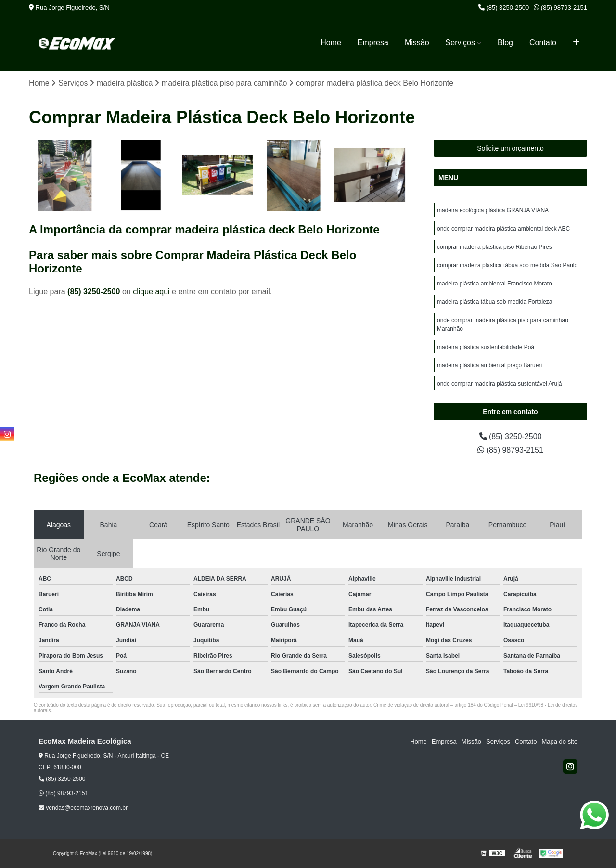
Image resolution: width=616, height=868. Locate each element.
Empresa (373, 43)
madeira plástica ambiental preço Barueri (489, 365)
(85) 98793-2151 (560, 7)
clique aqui (151, 291)
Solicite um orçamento (510, 148)
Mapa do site (559, 742)
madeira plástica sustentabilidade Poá (486, 347)
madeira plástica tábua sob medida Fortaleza (494, 302)
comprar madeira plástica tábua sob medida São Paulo (507, 265)
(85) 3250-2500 (504, 7)
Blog (505, 43)
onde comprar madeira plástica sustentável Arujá (499, 384)
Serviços (460, 43)
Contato (543, 43)
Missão (417, 43)
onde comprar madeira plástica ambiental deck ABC (503, 229)
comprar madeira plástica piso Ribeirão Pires (494, 247)
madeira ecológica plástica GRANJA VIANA (493, 210)
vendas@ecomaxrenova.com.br (83, 808)
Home (331, 43)
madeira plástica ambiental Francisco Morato (494, 284)
